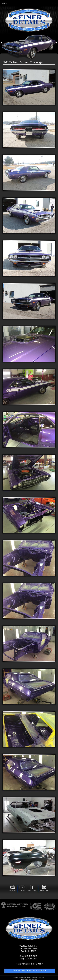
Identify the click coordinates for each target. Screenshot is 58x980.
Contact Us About (30, 971)
